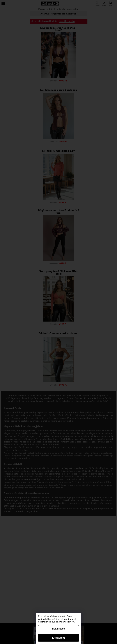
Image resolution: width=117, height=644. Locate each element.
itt (73, 622)
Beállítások (58, 629)
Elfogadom (59, 638)
